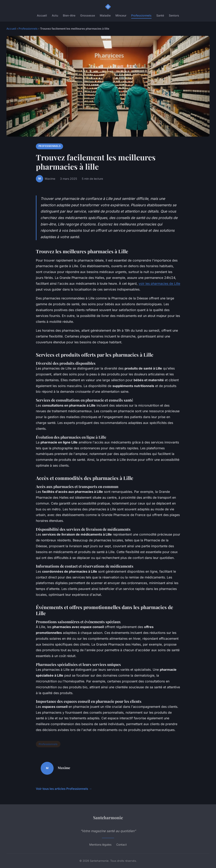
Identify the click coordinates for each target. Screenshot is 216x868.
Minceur (121, 15)
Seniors (174, 15)
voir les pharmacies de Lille (159, 283)
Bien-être (69, 15)
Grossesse (88, 15)
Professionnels (141, 15)
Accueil (42, 15)
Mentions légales (100, 845)
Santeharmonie (108, 817)
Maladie (105, 15)
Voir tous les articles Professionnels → (64, 789)
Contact (121, 845)
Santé (160, 15)
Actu (55, 15)
